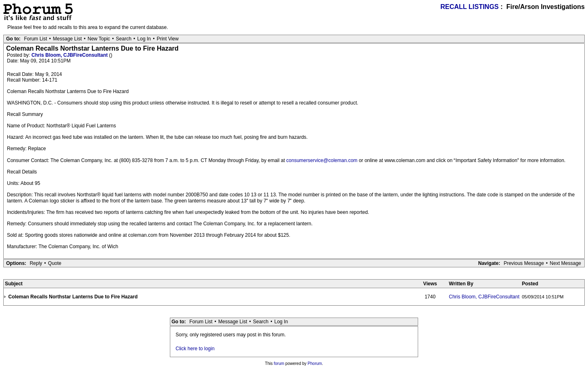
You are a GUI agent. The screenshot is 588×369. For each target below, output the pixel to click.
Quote (55, 263)
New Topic (99, 39)
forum (279, 363)
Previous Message (524, 263)
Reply (36, 263)
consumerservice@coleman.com (322, 160)
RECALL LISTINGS (469, 7)
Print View (168, 39)
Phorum (315, 363)
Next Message (565, 263)
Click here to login (195, 349)
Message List (68, 39)
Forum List (36, 39)
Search (124, 39)
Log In (144, 39)
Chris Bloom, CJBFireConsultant (70, 55)
